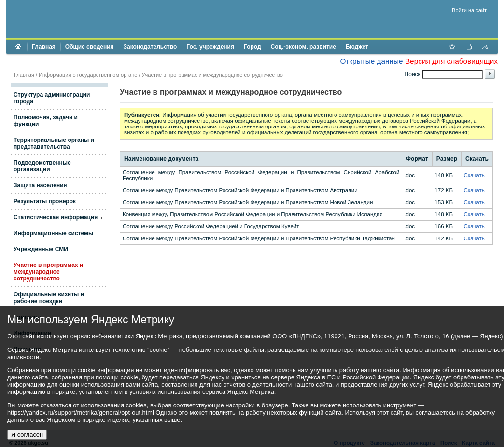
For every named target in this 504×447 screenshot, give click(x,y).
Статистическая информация (56, 217)
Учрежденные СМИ (41, 249)
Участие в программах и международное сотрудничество (212, 75)
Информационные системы (53, 233)
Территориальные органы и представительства (54, 143)
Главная (44, 47)
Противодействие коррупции (117, 62)
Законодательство (150, 47)
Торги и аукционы (39, 62)
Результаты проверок (45, 201)
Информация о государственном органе (88, 75)
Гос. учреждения (210, 47)
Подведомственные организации (42, 166)
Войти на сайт (469, 10)
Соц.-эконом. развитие (303, 47)
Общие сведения (90, 47)
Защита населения (40, 185)
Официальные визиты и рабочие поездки (49, 298)
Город (252, 47)
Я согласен (27, 435)
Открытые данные (371, 61)
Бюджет (357, 47)
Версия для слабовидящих (451, 61)
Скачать (474, 175)
